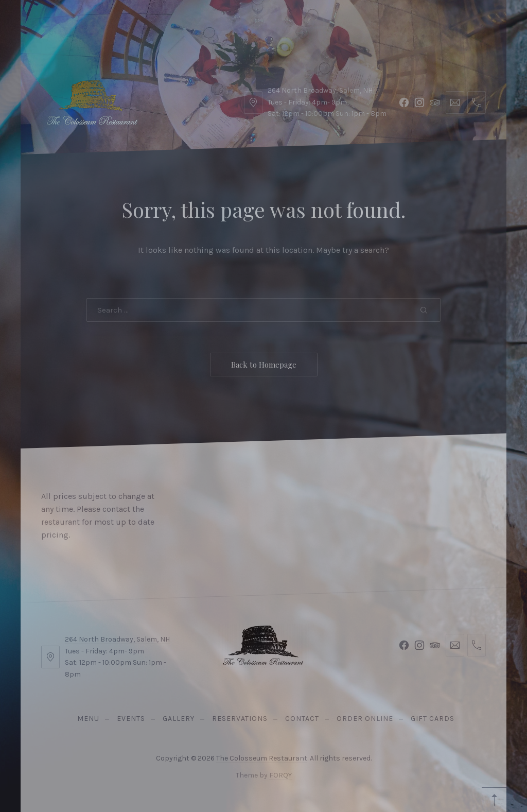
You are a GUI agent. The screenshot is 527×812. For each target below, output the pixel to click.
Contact (216, 25)
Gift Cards (355, 25)
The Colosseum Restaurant (262, 758)
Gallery (162, 25)
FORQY (280, 775)
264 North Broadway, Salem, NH (117, 639)
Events (110, 25)
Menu (63, 25)
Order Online (283, 25)
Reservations (447, 25)
